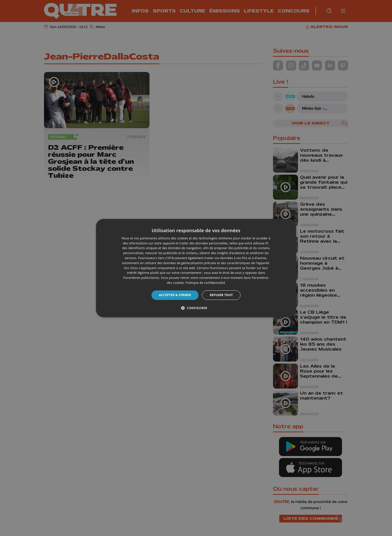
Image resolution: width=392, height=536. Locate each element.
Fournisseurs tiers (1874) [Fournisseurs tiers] (156, 258)
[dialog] (196, 268)
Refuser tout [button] (221, 295)
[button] (196, 308)
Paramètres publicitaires (141, 278)
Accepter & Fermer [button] (175, 295)
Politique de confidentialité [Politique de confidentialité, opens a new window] (205, 283)
